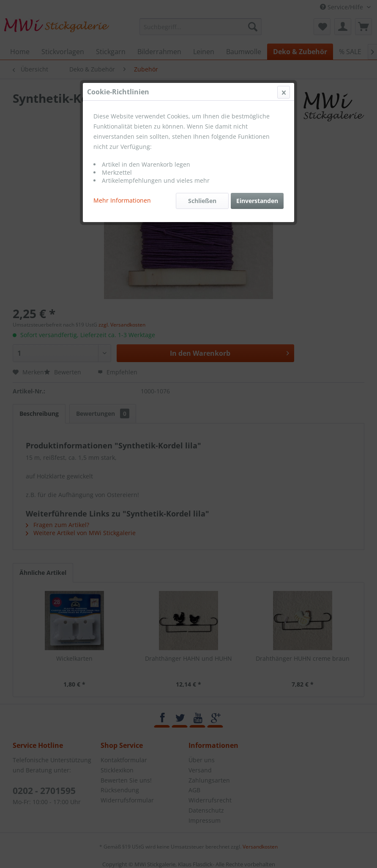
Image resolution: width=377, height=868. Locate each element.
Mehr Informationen (122, 200)
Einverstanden (257, 201)
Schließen (202, 201)
